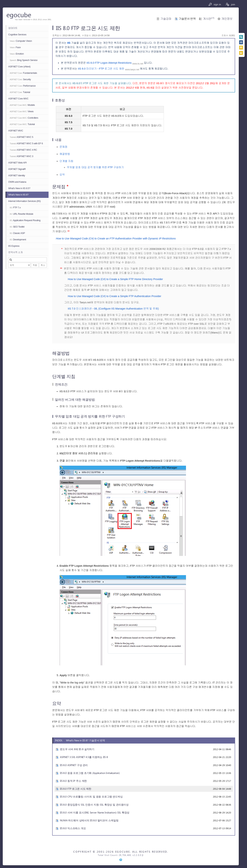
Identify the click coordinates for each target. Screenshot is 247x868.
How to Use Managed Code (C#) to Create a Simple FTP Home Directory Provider (115, 279)
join (230, 4)
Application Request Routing (25, 220)
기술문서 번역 (187, 19)
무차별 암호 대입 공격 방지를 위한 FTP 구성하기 (95, 167)
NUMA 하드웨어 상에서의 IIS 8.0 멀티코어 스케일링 (89, 820)
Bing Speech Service (24, 60)
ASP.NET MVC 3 (21, 156)
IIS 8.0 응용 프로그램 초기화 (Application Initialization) (90, 773)
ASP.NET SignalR (17, 169)
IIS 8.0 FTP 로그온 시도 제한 (76, 789)
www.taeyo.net (132, 70)
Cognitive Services (17, 35)
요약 (62, 175)
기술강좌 (166, 19)
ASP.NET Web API (17, 163)
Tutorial (20, 92)
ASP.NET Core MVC (18, 99)
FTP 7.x (15, 207)
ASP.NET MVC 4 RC (23, 150)
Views (22, 111)
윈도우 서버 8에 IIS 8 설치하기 (77, 749)
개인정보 (227, 19)
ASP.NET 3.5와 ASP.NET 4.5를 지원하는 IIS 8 (84, 757)
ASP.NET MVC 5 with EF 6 (26, 143)
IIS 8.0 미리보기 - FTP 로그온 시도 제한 (101, 69)
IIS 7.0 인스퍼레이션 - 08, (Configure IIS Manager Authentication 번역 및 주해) (113, 309)
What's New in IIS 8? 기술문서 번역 (85, 740)
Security (20, 79)
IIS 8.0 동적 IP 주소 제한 (73, 781)
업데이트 (13, 28)
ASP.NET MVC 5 (21, 137)
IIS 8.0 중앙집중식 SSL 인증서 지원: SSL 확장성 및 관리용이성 (94, 805)
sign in (215, 4)
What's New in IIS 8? (18, 195)
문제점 (63, 147)
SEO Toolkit (17, 227)
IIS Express (14, 246)
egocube (19, 15)
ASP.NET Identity (17, 175)
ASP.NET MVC (16, 131)
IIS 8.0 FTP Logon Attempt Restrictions (109, 63)
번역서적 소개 (15, 252)
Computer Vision (21, 41)
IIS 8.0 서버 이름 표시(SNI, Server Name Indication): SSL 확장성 (95, 812)
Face (15, 47)
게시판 (209, 19)
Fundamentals (23, 73)
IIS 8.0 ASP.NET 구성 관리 (74, 765)
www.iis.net (138, 64)
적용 (35, 265)
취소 (43, 265)
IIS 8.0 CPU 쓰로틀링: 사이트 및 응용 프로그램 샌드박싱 (91, 797)
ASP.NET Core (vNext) (19, 67)
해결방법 (65, 154)
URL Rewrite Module (21, 214)
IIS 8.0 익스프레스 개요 (73, 828)
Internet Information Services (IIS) (24, 201)
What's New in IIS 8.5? (19, 188)
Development (18, 240)
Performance (23, 86)
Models (22, 105)
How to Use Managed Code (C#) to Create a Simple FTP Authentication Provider (115, 296)
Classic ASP (17, 233)
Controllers (24, 118)
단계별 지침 (66, 161)
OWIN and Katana (17, 182)
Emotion (17, 54)
